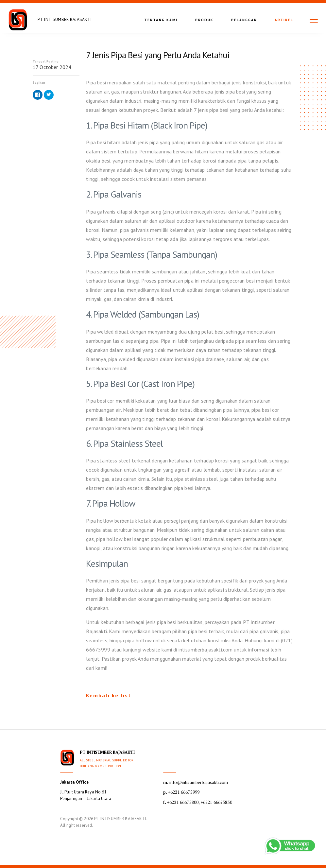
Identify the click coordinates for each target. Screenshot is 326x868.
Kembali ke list (109, 695)
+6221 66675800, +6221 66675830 (198, 802)
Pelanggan (244, 20)
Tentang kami (161, 20)
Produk (204, 20)
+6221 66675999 (181, 792)
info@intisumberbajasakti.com (196, 782)
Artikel (284, 20)
